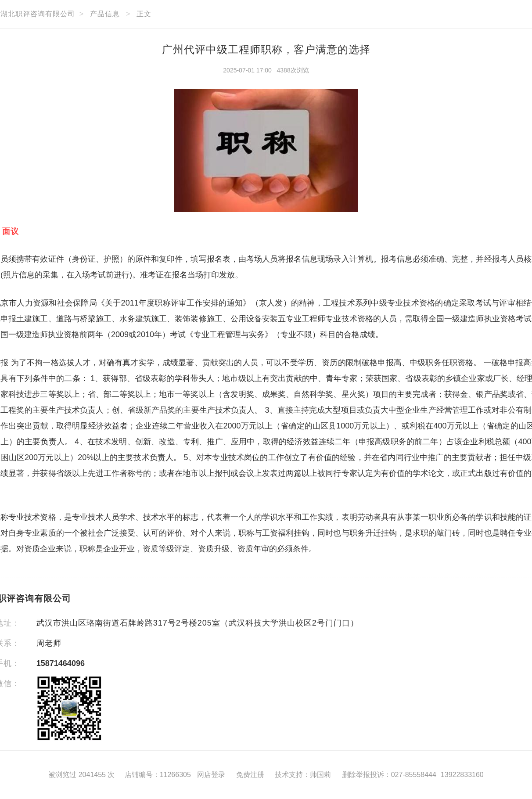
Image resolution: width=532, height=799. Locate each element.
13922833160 (462, 775)
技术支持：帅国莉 (303, 775)
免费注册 (250, 775)
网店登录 (211, 775)
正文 (144, 14)
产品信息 (105, 14)
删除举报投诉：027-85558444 (389, 775)
